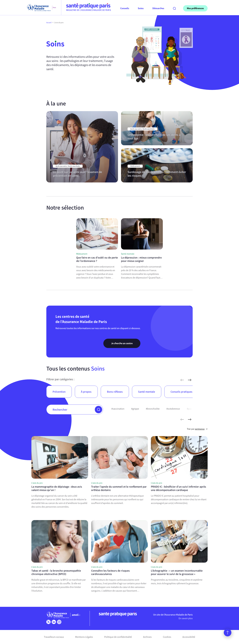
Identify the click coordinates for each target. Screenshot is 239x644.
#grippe (135, 409)
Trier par (197, 429)
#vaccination (118, 409)
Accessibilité (189, 637)
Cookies (167, 637)
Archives (147, 637)
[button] (98, 410)
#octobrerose (173, 409)
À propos (86, 392)
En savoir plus (186, 618)
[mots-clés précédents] (182, 419)
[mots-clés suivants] (190, 419)
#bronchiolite (153, 409)
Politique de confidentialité (118, 637)
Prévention (59, 392)
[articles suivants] (190, 380)
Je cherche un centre (122, 343)
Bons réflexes (115, 392)
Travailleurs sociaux (54, 637)
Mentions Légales (84, 637)
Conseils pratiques (181, 392)
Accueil (49, 23)
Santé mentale (147, 392)
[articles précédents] (182, 380)
